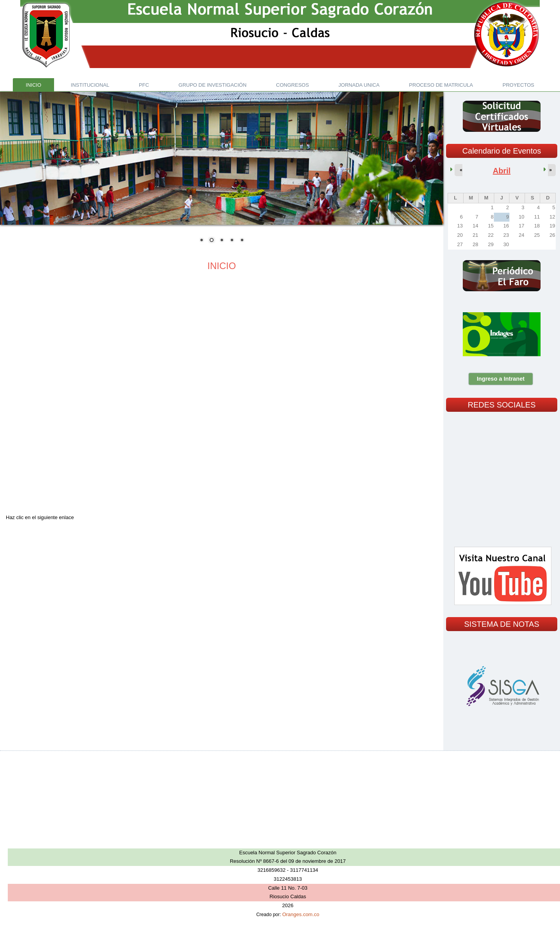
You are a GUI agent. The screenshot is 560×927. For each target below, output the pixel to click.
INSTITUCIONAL (90, 85)
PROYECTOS (518, 85)
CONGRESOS (293, 85)
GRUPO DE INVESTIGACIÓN (213, 85)
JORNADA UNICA (359, 85)
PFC (144, 85)
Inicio (33, 85)
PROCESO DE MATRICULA (441, 85)
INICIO (221, 266)
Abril (502, 171)
